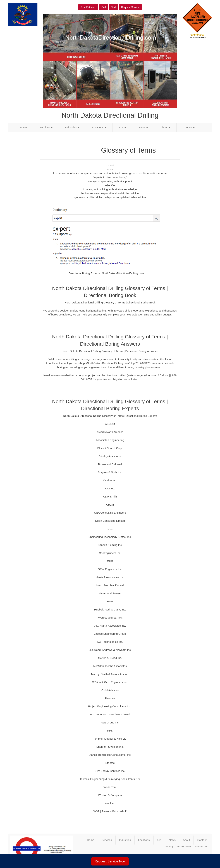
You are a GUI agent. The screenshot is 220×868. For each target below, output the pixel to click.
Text (114, 7)
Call (104, 7)
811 (122, 127)
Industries (72, 127)
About (165, 127)
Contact (189, 127)
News (143, 127)
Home (23, 127)
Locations (99, 127)
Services (46, 127)
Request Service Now (110, 861)
